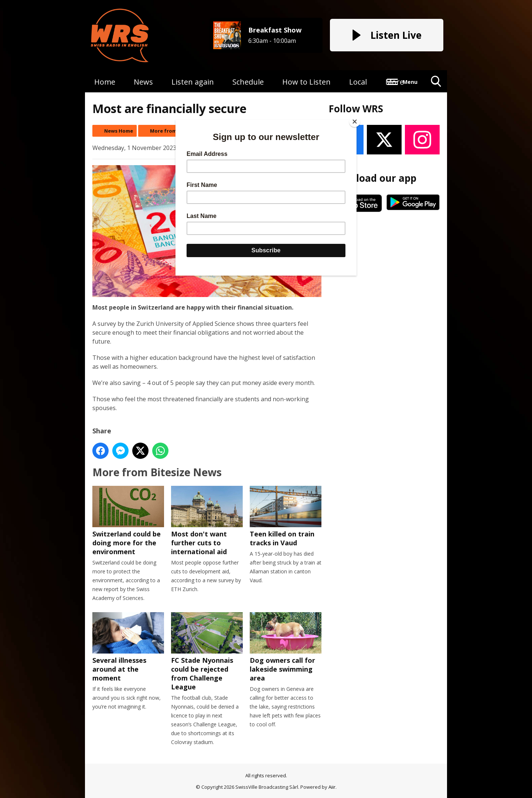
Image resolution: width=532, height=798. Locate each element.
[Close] (355, 122)
